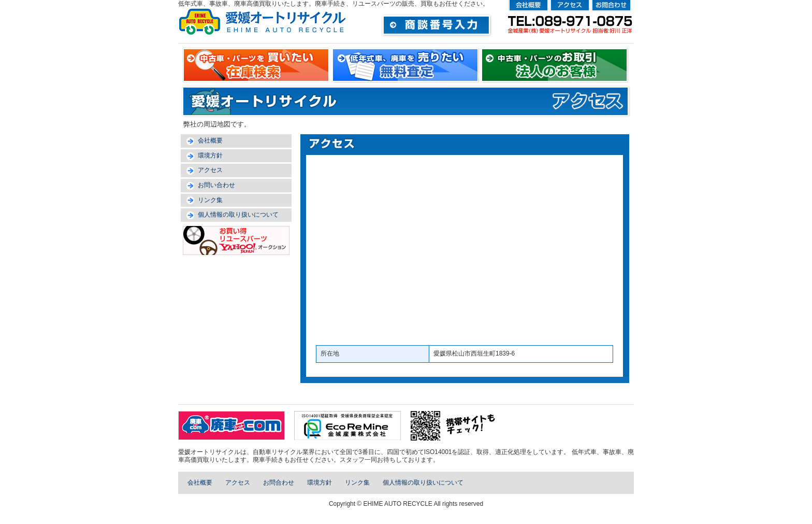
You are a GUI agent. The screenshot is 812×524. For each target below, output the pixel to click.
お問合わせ (279, 483)
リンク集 (210, 200)
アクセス (210, 170)
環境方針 (210, 155)
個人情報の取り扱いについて (238, 215)
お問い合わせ (216, 185)
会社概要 (210, 140)
